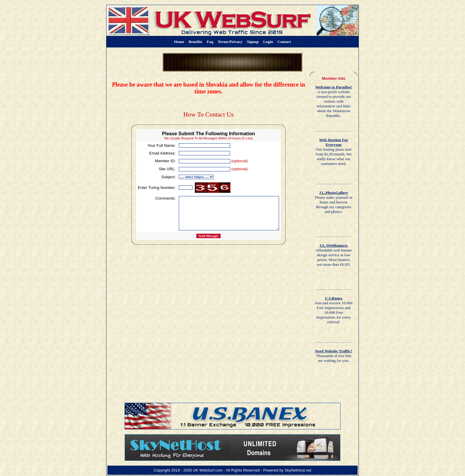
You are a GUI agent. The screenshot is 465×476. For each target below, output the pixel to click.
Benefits (195, 42)
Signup (253, 42)
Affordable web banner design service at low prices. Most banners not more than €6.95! (333, 255)
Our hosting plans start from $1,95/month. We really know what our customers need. (333, 152)
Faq (210, 42)
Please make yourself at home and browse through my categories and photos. (334, 202)
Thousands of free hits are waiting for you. (334, 356)
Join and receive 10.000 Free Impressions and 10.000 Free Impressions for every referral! (334, 310)
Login (268, 42)
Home (179, 42)
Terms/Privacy (230, 42)
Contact (284, 42)
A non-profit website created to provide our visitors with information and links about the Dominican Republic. (334, 101)
